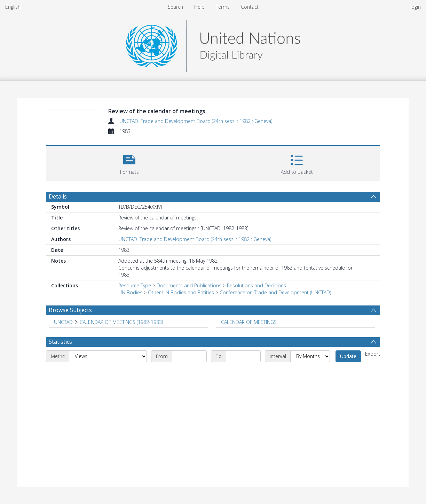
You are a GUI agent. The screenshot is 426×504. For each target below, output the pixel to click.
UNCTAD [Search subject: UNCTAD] (63, 322)
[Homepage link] (213, 44)
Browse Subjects (70, 310)
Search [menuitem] (175, 7)
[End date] (243, 356)
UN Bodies (130, 292)
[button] (129, 162)
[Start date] (189, 356)
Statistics (60, 342)
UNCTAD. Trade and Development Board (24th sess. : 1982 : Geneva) (196, 121)
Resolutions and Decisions (257, 285)
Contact (250, 7)
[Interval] (310, 356)
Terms (223, 7)
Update (348, 356)
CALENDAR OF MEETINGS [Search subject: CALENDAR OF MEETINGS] (249, 322)
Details (58, 196)
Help (199, 7)
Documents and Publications (189, 285)
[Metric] (108, 356)
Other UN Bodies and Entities (181, 292)
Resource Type (135, 285)
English (13, 7)
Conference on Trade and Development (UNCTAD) (275, 292)
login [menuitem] (416, 7)
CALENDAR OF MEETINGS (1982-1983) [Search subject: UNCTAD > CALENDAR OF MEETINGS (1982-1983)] (121, 322)
